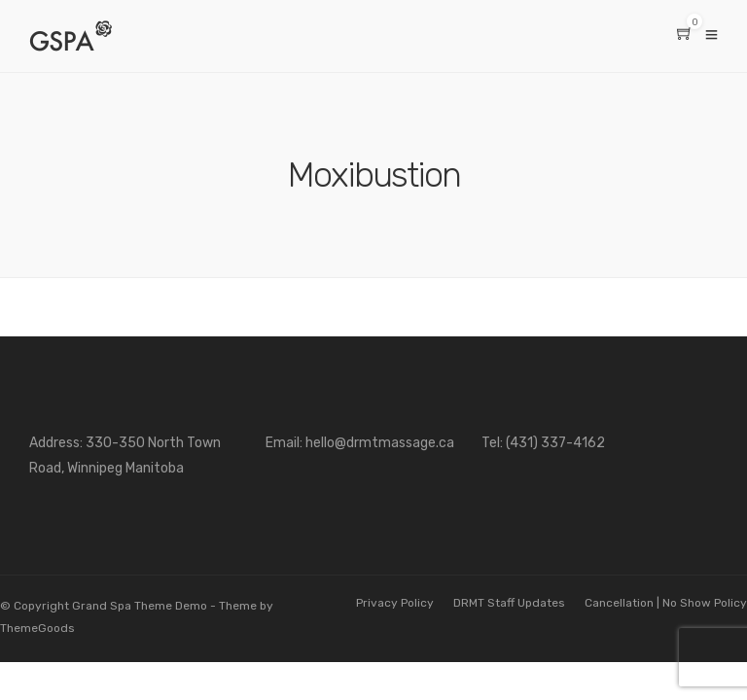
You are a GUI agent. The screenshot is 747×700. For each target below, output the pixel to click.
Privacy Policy (395, 603)
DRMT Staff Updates (509, 603)
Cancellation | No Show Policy (666, 603)
